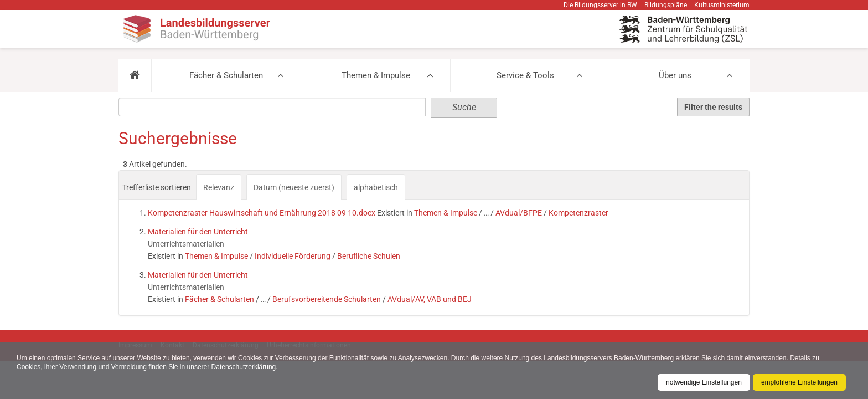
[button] (135, 75)
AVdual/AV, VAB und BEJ (430, 299)
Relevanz (219, 187)
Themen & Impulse (376, 75)
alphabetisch (376, 187)
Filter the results (713, 107)
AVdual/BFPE (519, 213)
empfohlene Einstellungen (799, 382)
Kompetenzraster (578, 213)
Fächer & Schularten (226, 75)
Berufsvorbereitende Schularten (327, 299)
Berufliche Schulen (369, 256)
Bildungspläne (666, 5)
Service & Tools (525, 75)
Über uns (675, 75)
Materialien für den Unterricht (198, 232)
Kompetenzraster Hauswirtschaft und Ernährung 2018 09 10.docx (262, 213)
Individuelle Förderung (293, 256)
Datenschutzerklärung (244, 367)
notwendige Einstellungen (704, 382)
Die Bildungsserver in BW (600, 5)
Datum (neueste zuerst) (294, 187)
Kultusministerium (722, 5)
